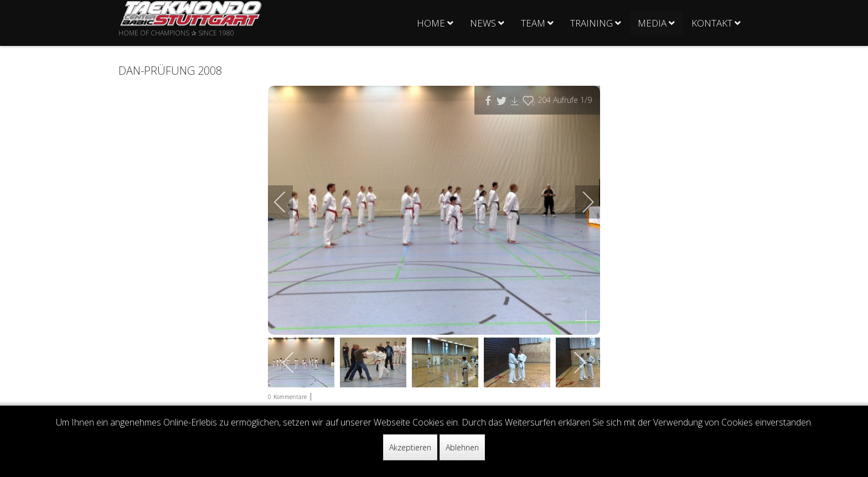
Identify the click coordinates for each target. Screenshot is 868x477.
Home (431, 23)
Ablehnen (462, 447)
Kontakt (712, 23)
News (483, 23)
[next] (581, 202)
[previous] (287, 202)
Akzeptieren (410, 447)
